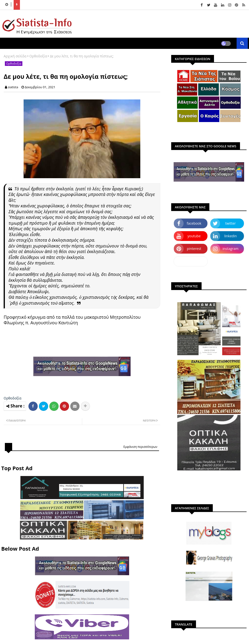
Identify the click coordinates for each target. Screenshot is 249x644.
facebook (194, 223)
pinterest (194, 249)
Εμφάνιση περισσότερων (140, 447)
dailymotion (191, 261)
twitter (231, 223)
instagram (231, 249)
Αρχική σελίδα (15, 56)
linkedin (231, 236)
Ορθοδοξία (38, 56)
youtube (194, 236)
